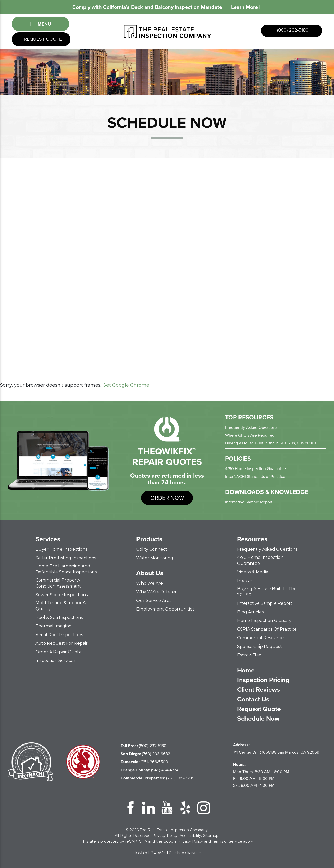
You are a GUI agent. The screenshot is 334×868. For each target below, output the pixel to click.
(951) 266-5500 (144, 762)
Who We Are (150, 583)
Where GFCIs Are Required (250, 435)
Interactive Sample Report (249, 502)
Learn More (246, 7)
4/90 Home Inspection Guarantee (256, 469)
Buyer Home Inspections (61, 549)
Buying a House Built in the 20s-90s (267, 592)
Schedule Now (258, 719)
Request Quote (42, 39)
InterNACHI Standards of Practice (255, 476)
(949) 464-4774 (150, 770)
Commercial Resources (261, 638)
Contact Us (253, 699)
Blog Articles (250, 612)
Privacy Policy (165, 836)
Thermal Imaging (54, 626)
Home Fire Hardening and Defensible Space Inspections (66, 569)
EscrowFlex (249, 655)
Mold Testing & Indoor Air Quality (62, 606)
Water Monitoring (155, 558)
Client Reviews (259, 690)
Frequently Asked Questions (251, 427)
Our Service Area (154, 600)
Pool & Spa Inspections (59, 617)
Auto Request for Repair (62, 643)
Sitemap (211, 836)
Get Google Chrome (126, 385)
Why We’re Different (158, 592)
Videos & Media (253, 572)
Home (246, 670)
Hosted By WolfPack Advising (167, 853)
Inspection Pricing (263, 680)
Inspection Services (55, 661)
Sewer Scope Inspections (62, 595)
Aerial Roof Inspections (59, 635)
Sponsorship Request (260, 646)
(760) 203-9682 (145, 754)
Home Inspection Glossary (264, 621)
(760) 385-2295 (157, 778)
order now (167, 498)
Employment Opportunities (165, 609)
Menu (40, 24)
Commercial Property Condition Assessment (58, 583)
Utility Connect (152, 549)
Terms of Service (227, 841)
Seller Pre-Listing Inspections (66, 558)
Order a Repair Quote (59, 652)
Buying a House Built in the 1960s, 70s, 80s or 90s (271, 443)
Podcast (246, 581)
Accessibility (190, 836)
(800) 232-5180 (292, 30)
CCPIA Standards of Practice (267, 629)
